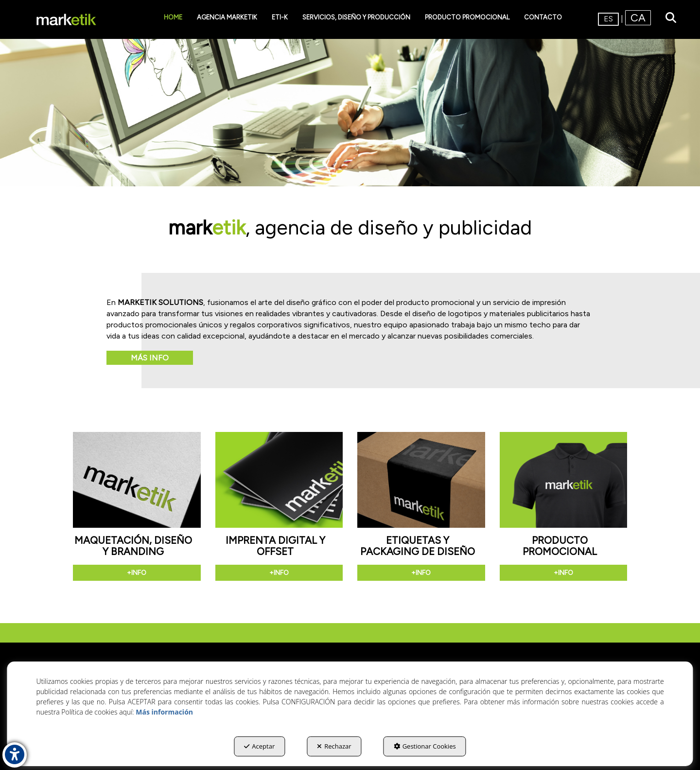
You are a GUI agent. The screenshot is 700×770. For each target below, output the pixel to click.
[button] (66, 19)
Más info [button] (150, 358)
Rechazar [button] (334, 746)
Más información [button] (164, 712)
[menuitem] (173, 18)
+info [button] (137, 573)
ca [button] (638, 18)
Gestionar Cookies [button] (425, 746)
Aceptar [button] (259, 746)
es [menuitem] (608, 19)
